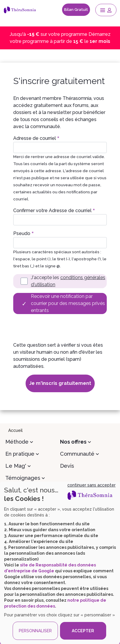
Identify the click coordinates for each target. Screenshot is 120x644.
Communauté (77, 454)
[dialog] (60, 563)
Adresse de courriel (35, 138)
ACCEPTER (83, 631)
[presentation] (58, 330)
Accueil (15, 430)
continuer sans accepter (91, 485)
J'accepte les (68, 281)
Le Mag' (16, 466)
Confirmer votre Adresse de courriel (52, 211)
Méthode (17, 442)
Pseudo (22, 233)
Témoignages (23, 478)
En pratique (20, 454)
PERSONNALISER (35, 631)
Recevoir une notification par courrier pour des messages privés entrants (68, 303)
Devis (67, 466)
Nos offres (73, 442)
